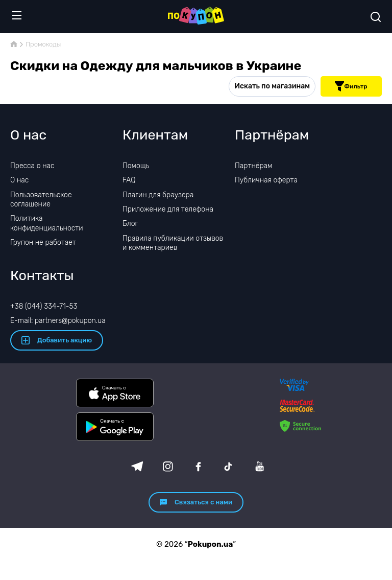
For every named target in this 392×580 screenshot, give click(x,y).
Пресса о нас (32, 166)
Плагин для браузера (158, 195)
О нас (19, 180)
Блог (130, 224)
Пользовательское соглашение (41, 200)
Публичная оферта (266, 180)
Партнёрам (253, 166)
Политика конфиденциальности (47, 223)
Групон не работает (43, 242)
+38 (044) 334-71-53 (44, 306)
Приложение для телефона (168, 209)
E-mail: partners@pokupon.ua (58, 321)
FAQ (129, 180)
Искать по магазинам (272, 86)
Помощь (136, 166)
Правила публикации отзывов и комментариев (173, 243)
